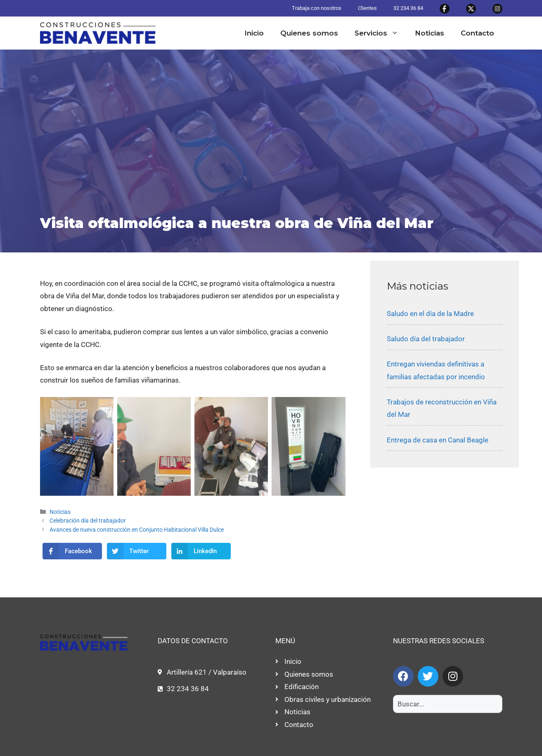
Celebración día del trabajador (88, 521)
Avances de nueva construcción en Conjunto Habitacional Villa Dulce (137, 530)
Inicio (254, 33)
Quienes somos (309, 33)
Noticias (430, 33)
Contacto (477, 33)
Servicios (381, 33)
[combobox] (448, 704)
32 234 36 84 (408, 8)
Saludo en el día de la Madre (430, 314)
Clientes (367, 8)
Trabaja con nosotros (317, 8)
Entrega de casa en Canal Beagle (438, 440)
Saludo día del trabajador (426, 339)
